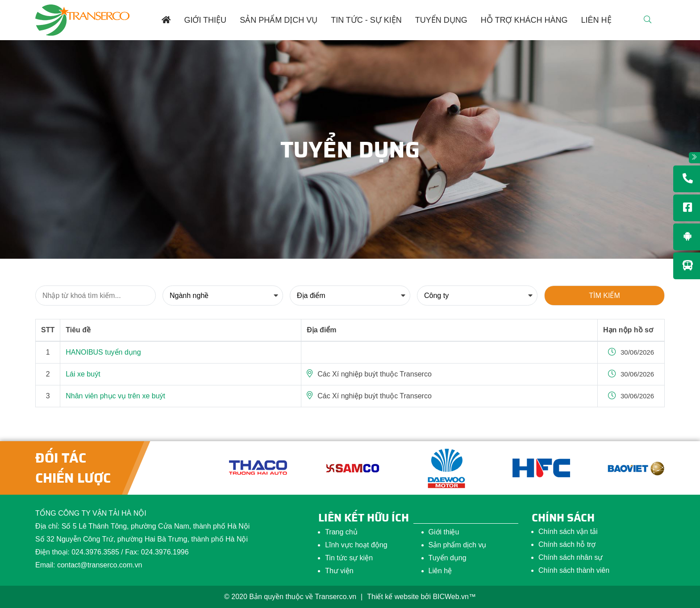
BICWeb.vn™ (454, 597)
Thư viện (339, 571)
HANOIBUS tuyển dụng (103, 352)
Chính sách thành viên (574, 570)
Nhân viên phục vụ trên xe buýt (115, 396)
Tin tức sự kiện (349, 558)
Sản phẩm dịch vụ (458, 545)
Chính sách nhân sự (571, 557)
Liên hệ (440, 571)
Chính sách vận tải (568, 531)
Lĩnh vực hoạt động (356, 545)
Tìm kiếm (604, 296)
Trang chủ (341, 532)
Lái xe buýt (83, 374)
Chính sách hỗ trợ (567, 544)
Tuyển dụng (448, 558)
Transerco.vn (335, 597)
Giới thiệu (444, 532)
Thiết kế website (393, 597)
